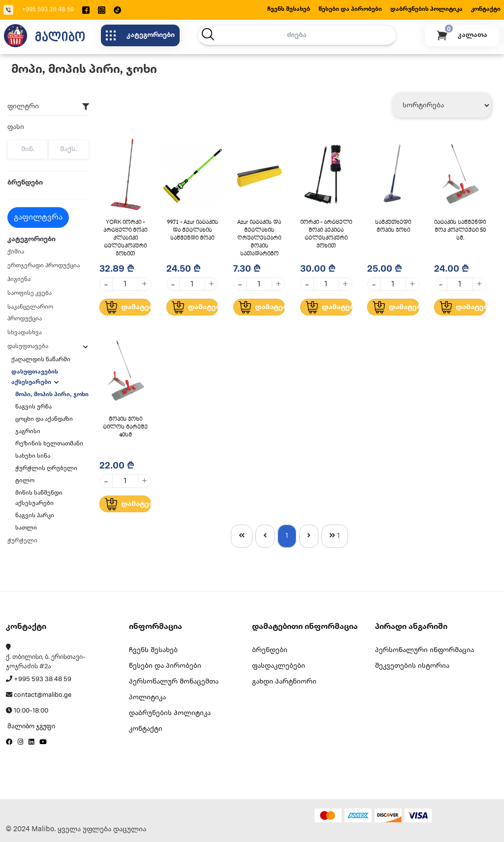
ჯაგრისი (28, 431)
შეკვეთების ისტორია (412, 666)
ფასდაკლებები (279, 666)
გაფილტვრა (38, 218)
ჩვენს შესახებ (289, 9)
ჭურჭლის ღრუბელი (46, 468)
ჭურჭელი (22, 541)
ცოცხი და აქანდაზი (44, 419)
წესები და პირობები (350, 9)
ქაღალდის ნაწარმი (42, 359)
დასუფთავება (28, 346)
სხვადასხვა (25, 332)
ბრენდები (270, 650)
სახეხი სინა (33, 456)
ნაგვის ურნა (33, 407)
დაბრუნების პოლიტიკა (426, 9)
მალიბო (60, 36)
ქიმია (16, 252)
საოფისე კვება (30, 293)
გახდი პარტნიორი (284, 682)
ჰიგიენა (19, 279)
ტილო (25, 481)
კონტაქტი (486, 9)
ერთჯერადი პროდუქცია (44, 265)
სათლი (26, 528)
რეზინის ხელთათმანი (49, 444)
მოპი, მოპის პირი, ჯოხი (52, 394)
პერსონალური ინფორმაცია (425, 650)
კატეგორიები (140, 35)
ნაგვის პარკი (35, 515)
